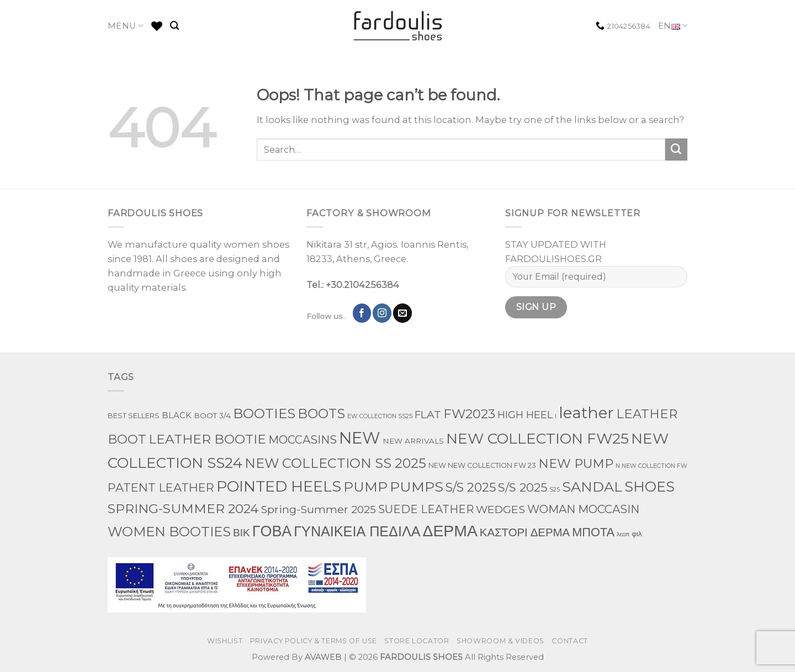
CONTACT (569, 641)
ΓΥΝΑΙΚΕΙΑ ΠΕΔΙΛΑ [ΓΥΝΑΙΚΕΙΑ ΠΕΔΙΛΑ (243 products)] (357, 531)
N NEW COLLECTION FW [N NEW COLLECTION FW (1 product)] (651, 466)
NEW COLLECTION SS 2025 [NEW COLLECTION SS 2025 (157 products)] (335, 463)
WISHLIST (225, 641)
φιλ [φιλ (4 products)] (637, 534)
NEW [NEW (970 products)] (360, 438)
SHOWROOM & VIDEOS (500, 641)
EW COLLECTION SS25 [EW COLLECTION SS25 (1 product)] (380, 416)
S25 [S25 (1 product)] (555, 490)
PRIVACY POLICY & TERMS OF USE (314, 641)
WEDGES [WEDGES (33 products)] (500, 509)
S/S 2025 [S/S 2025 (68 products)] (523, 487)
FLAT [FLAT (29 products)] (428, 415)
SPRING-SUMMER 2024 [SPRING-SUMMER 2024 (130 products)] (183, 508)
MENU (126, 26)
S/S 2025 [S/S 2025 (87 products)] (471, 487)
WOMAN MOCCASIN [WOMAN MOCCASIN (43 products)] (583, 509)
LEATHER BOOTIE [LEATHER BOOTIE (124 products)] (207, 439)
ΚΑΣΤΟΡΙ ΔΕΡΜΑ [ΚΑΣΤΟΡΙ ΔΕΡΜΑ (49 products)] (525, 532)
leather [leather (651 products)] (586, 413)
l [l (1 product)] (556, 416)
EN (673, 26)
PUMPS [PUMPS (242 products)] (417, 487)
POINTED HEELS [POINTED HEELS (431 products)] (279, 486)
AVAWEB (323, 657)
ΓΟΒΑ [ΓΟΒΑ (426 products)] (272, 531)
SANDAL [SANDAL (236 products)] (592, 487)
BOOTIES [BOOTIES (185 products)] (264, 413)
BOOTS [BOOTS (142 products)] (321, 414)
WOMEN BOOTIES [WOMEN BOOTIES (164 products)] (169, 532)
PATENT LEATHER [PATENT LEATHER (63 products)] (161, 487)
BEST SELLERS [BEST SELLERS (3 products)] (134, 416)
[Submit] (676, 150)
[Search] (174, 26)
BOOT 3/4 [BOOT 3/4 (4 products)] (212, 415)
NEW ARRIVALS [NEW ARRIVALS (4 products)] (413, 441)
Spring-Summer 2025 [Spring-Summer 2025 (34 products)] (318, 509)
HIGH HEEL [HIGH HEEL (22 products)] (525, 415)
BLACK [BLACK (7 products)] (177, 415)
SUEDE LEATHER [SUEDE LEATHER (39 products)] (426, 509)
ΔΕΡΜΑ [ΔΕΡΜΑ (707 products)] (450, 531)
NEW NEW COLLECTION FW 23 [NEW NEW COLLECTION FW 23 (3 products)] (482, 465)
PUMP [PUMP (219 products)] (365, 487)
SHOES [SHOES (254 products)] (650, 487)
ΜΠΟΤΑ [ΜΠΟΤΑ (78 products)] (593, 532)
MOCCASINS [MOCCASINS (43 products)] (303, 440)
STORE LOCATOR (417, 641)
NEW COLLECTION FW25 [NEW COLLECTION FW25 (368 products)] (537, 438)
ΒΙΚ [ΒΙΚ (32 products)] (242, 532)
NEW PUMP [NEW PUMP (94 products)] (576, 463)
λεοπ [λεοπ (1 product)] (623, 534)
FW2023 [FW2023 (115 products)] (469, 414)
